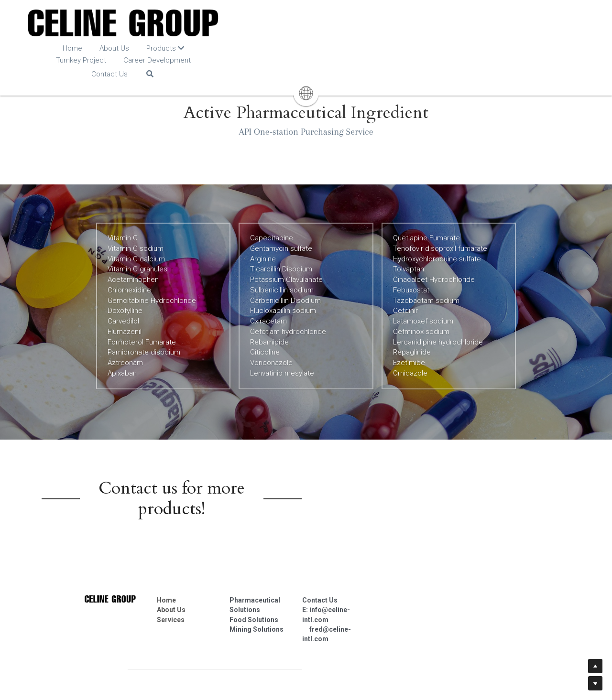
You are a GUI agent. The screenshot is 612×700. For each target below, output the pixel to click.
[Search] (478, 51)
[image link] (306, 24)
